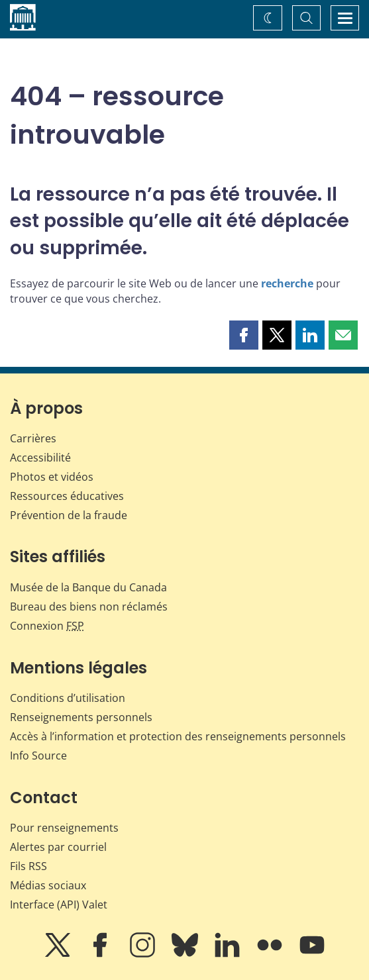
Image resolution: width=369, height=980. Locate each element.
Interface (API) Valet (59, 905)
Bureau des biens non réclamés (89, 607)
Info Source (38, 756)
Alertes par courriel (58, 847)
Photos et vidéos (52, 477)
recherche (287, 283)
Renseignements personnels (81, 717)
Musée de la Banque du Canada (88, 587)
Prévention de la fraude (69, 515)
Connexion (47, 626)
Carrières (33, 438)
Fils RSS (28, 866)
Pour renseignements (64, 828)
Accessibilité (40, 458)
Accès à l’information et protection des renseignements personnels (178, 736)
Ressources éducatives (67, 496)
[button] (244, 335)
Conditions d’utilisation (68, 698)
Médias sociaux (48, 885)
